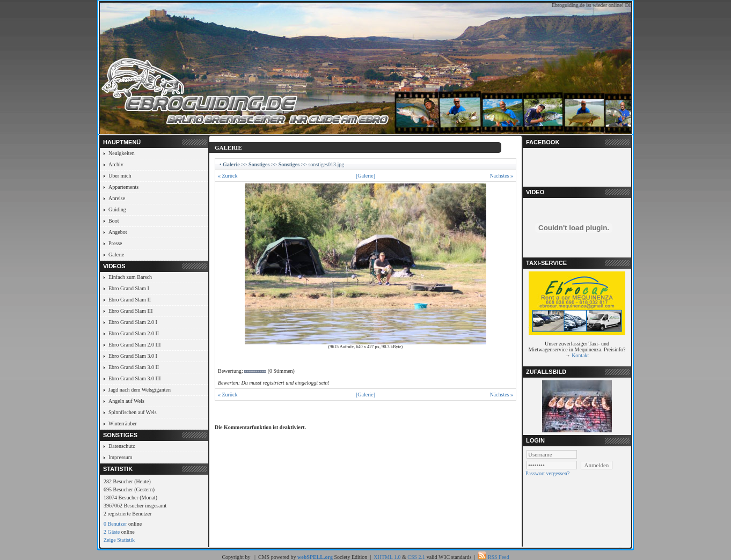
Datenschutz (122, 446)
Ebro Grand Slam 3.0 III (134, 378)
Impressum (120, 457)
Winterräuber (123, 423)
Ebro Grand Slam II (130, 300)
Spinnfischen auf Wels (133, 412)
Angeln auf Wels (126, 401)
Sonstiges (259, 164)
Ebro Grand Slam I (129, 288)
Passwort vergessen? (547, 473)
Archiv (116, 164)
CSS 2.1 (416, 557)
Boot (114, 221)
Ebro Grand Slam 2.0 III (134, 345)
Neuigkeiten (122, 153)
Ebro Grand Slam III (130, 311)
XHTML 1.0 (387, 557)
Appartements (123, 187)
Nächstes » (501, 176)
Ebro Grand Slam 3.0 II (134, 367)
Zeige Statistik (119, 540)
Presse (115, 243)
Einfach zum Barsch (130, 277)
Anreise (117, 198)
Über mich (120, 176)
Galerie (116, 255)
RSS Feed (499, 557)
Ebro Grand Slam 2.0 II (134, 333)
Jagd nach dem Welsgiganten (140, 390)
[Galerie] (365, 176)
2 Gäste (112, 532)
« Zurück (228, 176)
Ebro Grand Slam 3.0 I (133, 356)
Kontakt (580, 355)
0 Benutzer (115, 524)
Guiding (117, 209)
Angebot (118, 232)
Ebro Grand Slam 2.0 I (133, 322)
